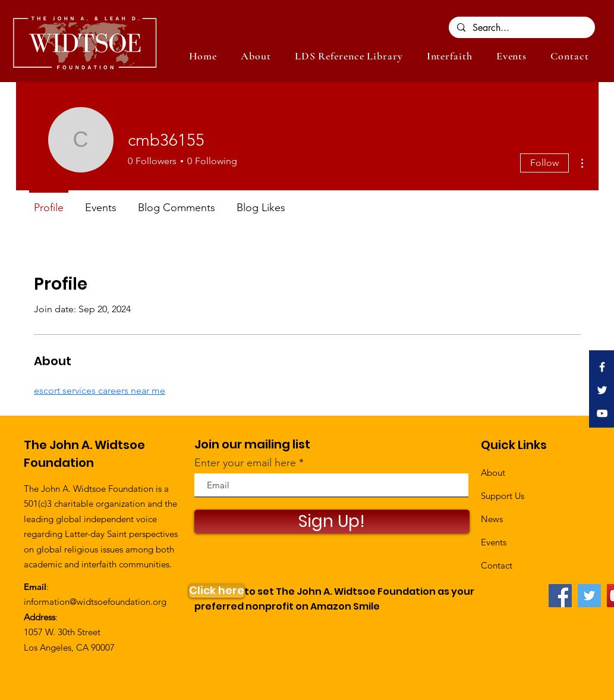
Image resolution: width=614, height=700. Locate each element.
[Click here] (217, 591)
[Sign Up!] (332, 522)
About (493, 473)
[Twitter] (589, 596)
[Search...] (521, 28)
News (492, 519)
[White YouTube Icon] (602, 413)
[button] (511, 56)
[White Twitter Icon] (602, 390)
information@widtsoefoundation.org (95, 602)
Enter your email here (245, 463)
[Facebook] (560, 596)
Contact (497, 565)
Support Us (503, 496)
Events (494, 542)
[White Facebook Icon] (602, 367)
